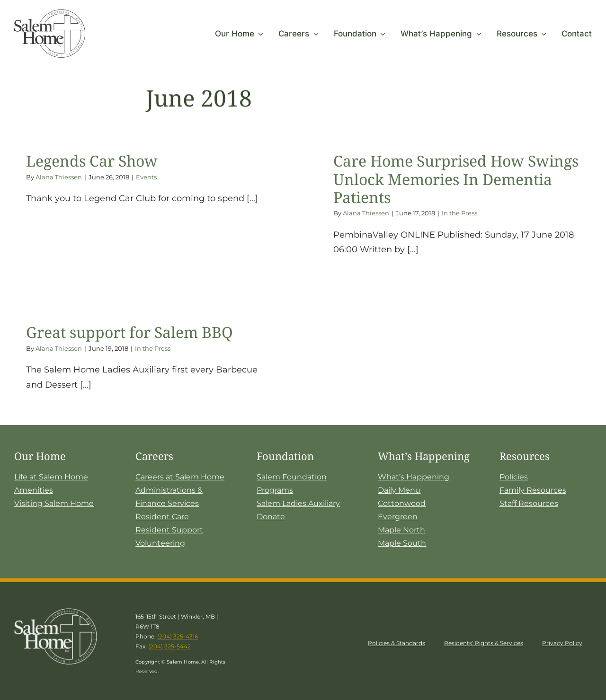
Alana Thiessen (59, 177)
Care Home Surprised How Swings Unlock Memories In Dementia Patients (456, 179)
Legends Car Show (92, 161)
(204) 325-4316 (178, 636)
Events (146, 177)
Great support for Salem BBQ (129, 332)
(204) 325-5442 (169, 646)
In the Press (459, 213)
